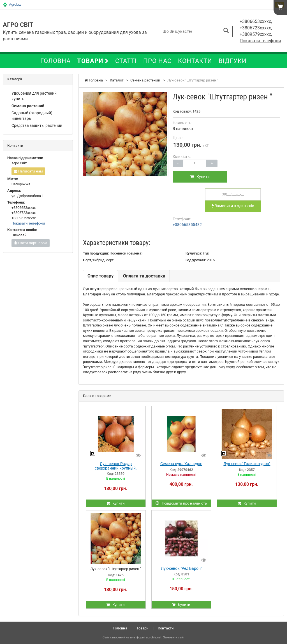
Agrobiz (15, 4)
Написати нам (28, 171)
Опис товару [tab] (100, 276)
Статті (126, 61)
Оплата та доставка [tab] (144, 276)
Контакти (195, 61)
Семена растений (28, 106)
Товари (93, 61)
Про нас (157, 61)
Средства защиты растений (37, 125)
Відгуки (233, 61)
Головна (55, 61)
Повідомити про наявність (181, 503)
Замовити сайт (174, 637)
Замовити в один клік (233, 206)
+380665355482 (187, 225)
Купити (201, 177)
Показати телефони (260, 41)
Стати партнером (31, 243)
